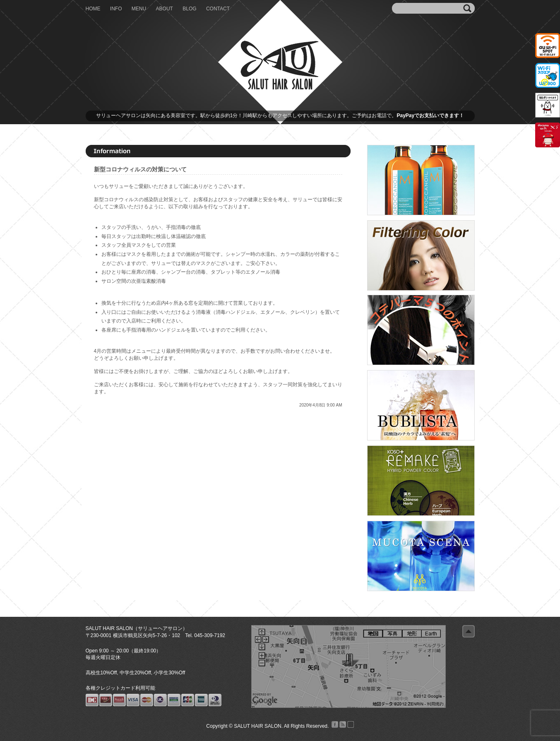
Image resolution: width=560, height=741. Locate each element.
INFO (116, 9)
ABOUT (165, 9)
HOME (93, 9)
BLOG (189, 9)
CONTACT (218, 9)
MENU (139, 9)
